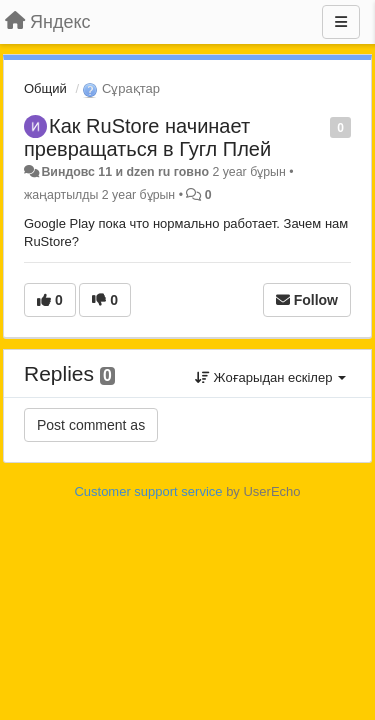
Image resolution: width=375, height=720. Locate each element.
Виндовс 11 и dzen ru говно (125, 172)
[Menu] (341, 22)
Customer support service (148, 491)
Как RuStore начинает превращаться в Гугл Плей (147, 137)
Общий (45, 88)
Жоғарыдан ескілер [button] (270, 377)
